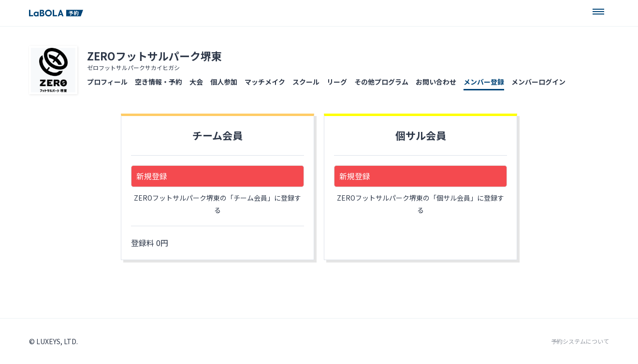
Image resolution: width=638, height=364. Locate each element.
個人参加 (224, 82)
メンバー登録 (484, 82)
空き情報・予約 (159, 82)
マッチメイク (265, 82)
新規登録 (152, 176)
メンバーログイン (538, 82)
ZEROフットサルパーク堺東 (154, 56)
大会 (196, 82)
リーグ (337, 82)
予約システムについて (580, 341)
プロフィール (107, 82)
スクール (306, 82)
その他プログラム (381, 82)
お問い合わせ (436, 82)
